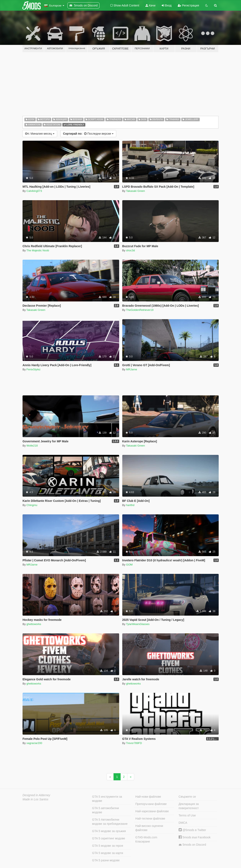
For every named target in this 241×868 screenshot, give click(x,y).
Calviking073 (34, 191)
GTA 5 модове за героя (107, 846)
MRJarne (132, 369)
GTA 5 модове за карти (108, 853)
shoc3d (130, 250)
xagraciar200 (34, 743)
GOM (129, 565)
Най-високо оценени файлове (149, 828)
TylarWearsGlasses (138, 624)
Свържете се (187, 797)
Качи (150, 5)
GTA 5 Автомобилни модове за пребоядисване (110, 822)
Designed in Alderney (36, 795)
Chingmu (32, 505)
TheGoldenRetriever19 (140, 310)
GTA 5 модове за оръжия (109, 831)
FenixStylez (33, 369)
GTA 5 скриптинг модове (109, 838)
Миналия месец (40, 134)
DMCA (183, 823)
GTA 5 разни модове (106, 860)
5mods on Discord (192, 845)
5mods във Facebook (195, 837)
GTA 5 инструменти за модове (107, 799)
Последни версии (88, 134)
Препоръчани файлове (151, 804)
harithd (130, 505)
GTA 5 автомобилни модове (105, 810)
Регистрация (188, 5)
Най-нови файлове (148, 797)
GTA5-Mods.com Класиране (146, 839)
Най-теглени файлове (150, 819)
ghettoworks (34, 624)
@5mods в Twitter (192, 830)
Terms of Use (187, 815)
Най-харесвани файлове (152, 811)
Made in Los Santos (35, 799)
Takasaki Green (135, 191)
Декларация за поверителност (189, 806)
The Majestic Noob (38, 250)
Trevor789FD (134, 743)
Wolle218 (32, 446)
